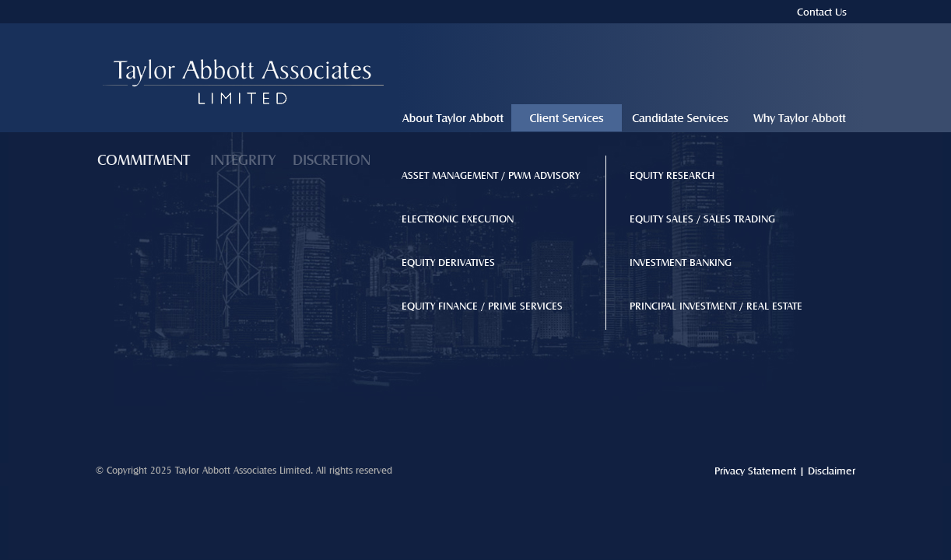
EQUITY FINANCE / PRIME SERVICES (482, 306)
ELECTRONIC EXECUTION (458, 219)
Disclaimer (832, 471)
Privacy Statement (755, 471)
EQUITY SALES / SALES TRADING (702, 219)
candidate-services (680, 120)
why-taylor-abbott (799, 120)
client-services (567, 120)
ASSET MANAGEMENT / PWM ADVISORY (491, 175)
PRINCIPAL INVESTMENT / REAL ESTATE (716, 306)
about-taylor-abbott (453, 120)
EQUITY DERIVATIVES (448, 262)
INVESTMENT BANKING (681, 262)
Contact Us (822, 12)
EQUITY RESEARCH (672, 175)
